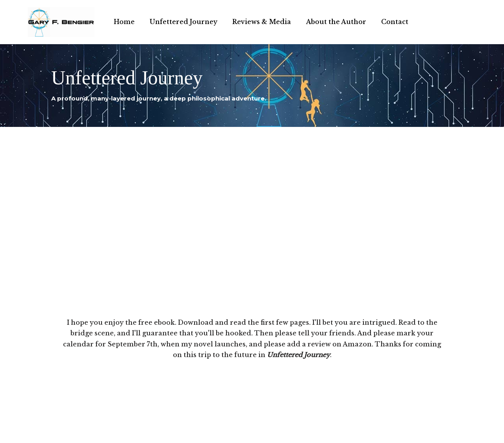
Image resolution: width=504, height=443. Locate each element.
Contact (395, 22)
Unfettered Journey (183, 22)
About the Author (336, 22)
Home (124, 22)
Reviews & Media (262, 22)
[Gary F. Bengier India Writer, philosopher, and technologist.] (61, 22)
